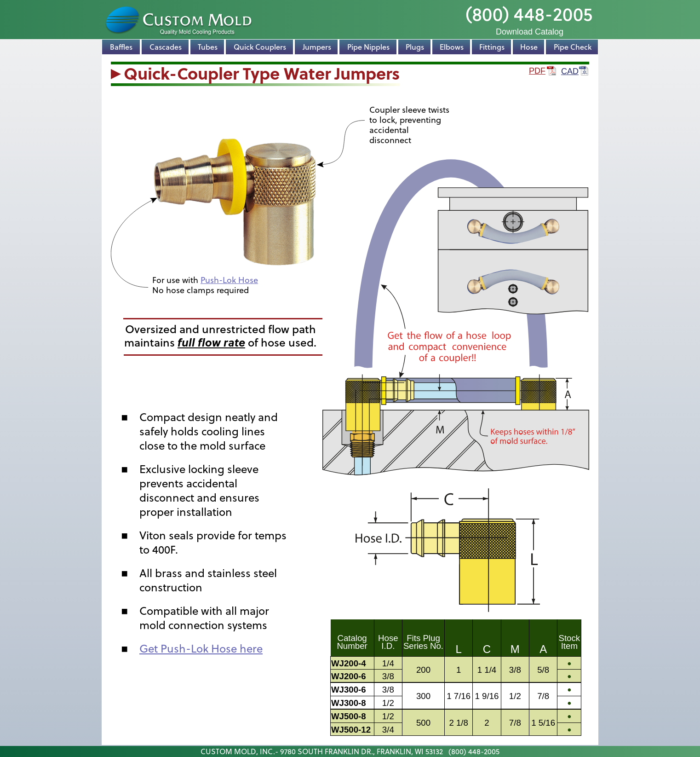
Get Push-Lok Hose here (201, 648)
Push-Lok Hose (229, 280)
